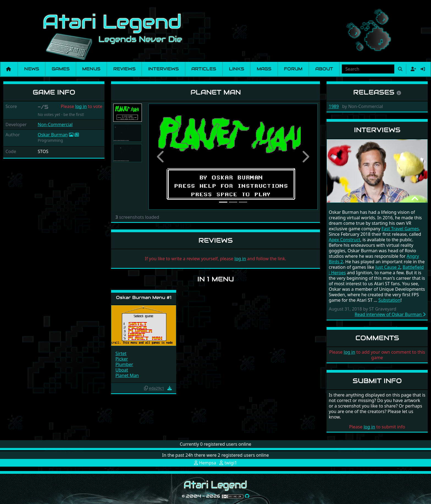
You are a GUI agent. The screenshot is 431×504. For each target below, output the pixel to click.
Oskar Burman (53, 135)
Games (61, 69)
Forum (293, 69)
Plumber (124, 364)
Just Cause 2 (388, 267)
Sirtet (121, 353)
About (324, 69)
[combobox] (368, 69)
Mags (264, 69)
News (32, 69)
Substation (389, 300)
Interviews (163, 69)
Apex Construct (344, 240)
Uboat (122, 370)
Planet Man (127, 375)
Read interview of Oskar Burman (390, 314)
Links (237, 69)
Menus (91, 69)
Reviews (124, 69)
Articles (204, 69)
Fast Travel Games (400, 229)
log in (81, 106)
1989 (334, 106)
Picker (122, 359)
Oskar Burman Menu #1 (144, 297)
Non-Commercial (55, 124)
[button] (161, 157)
